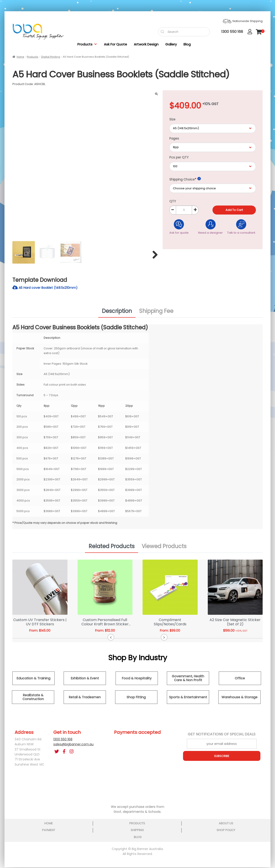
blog (251, 827)
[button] (128, 641)
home (23, 827)
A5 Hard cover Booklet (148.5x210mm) (49, 290)
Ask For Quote (115, 44)
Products (87, 44)
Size (172, 119)
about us (99, 827)
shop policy (213, 827)
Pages (174, 138)
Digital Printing (51, 57)
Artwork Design (146, 44)
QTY (173, 201)
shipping (175, 827)
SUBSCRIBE (222, 759)
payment (137, 827)
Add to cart (234, 210)
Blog (187, 44)
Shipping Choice (185, 179)
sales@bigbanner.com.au (73, 748)
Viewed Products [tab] (164, 550)
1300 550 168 (63, 743)
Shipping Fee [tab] (156, 314)
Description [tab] (117, 314)
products (61, 827)
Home (20, 57)
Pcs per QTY (179, 157)
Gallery (171, 44)
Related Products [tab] (112, 550)
